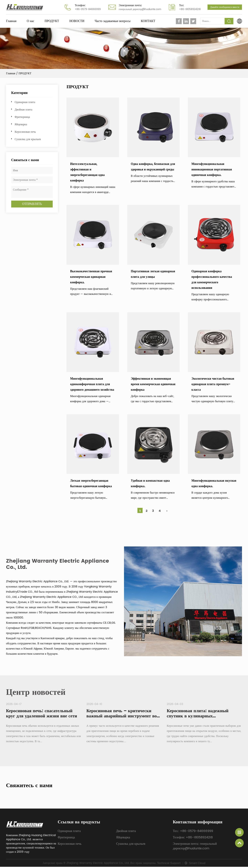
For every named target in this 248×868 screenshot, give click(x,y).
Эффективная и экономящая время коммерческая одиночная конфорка (153, 385)
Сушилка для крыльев (28, 139)
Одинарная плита (25, 102)
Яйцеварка (21, 124)
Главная (11, 21)
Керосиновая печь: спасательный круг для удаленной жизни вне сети (42, 715)
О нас (30, 21)
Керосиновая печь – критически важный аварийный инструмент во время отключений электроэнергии (123, 717)
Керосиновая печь (25, 132)
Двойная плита (23, 110)
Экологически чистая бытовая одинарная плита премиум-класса (213, 385)
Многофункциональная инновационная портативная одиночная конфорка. (212, 170)
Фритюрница (22, 117)
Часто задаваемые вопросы (113, 21)
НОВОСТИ (77, 21)
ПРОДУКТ (52, 21)
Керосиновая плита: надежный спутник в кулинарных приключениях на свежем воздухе (201, 717)
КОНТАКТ (148, 21)
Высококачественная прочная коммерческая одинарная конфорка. (91, 277)
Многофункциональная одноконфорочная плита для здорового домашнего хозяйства (92, 385)
